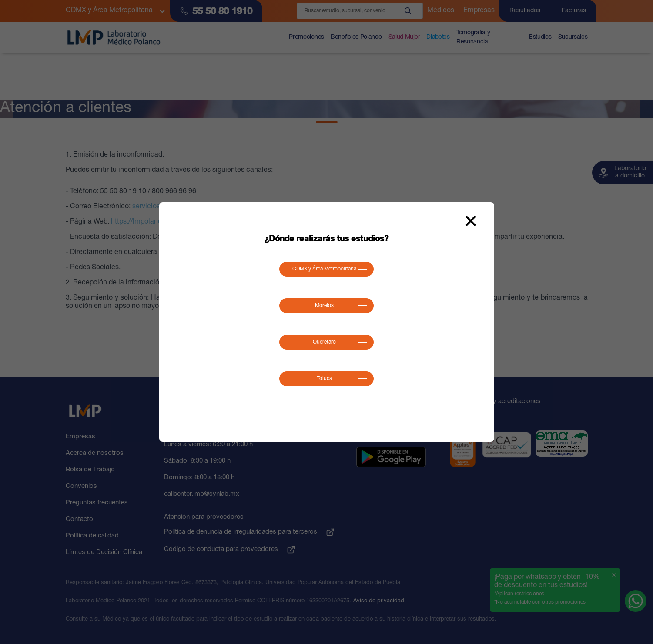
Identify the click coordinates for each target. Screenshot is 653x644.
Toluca (324, 379)
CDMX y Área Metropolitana (324, 269)
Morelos (324, 306)
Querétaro (324, 342)
